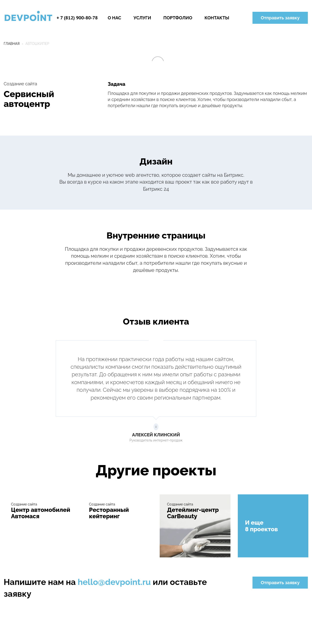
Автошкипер (37, 44)
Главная (12, 44)
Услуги (142, 18)
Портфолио (178, 18)
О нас (114, 18)
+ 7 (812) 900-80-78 (77, 18)
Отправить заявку (280, 18)
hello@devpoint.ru (114, 582)
